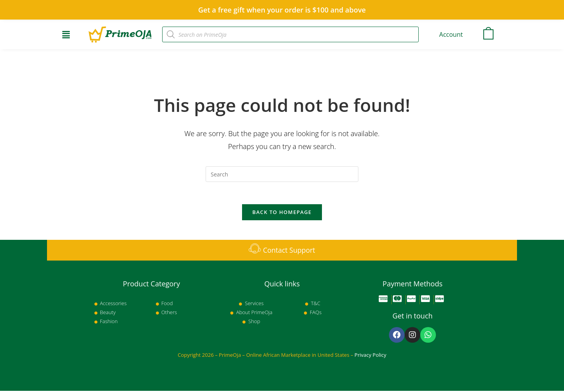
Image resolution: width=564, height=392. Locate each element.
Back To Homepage (282, 213)
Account (451, 34)
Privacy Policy (370, 356)
